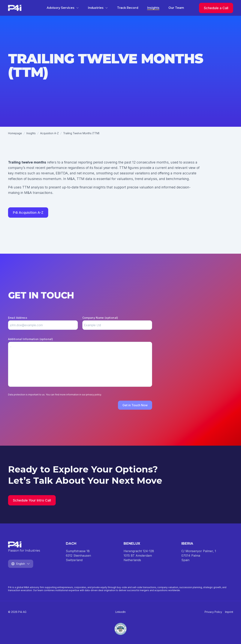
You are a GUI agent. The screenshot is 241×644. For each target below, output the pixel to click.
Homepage (15, 133)
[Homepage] (15, 8)
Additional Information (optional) (31, 339)
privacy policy (93, 395)
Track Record (128, 8)
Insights (153, 8)
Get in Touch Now (135, 405)
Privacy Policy (213, 612)
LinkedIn (120, 612)
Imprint (229, 612)
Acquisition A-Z (49, 133)
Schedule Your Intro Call (32, 500)
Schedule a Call (216, 8)
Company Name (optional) (100, 318)
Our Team (176, 8)
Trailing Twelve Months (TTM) (81, 133)
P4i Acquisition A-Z (28, 213)
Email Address (18, 318)
